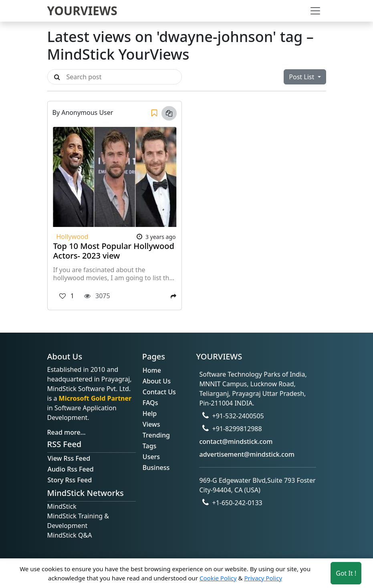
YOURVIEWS (82, 11)
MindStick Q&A (70, 535)
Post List (302, 77)
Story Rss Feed (70, 480)
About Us (157, 381)
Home (152, 370)
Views (151, 424)
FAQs (150, 403)
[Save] (154, 113)
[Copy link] (169, 113)
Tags (150, 446)
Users (151, 457)
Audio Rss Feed (71, 469)
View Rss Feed (69, 458)
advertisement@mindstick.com (247, 454)
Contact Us (159, 392)
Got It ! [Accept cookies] (346, 573)
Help (150, 413)
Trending (156, 435)
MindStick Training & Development (78, 521)
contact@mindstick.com (236, 442)
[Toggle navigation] (315, 11)
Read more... (67, 432)
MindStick (62, 506)
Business (156, 468)
